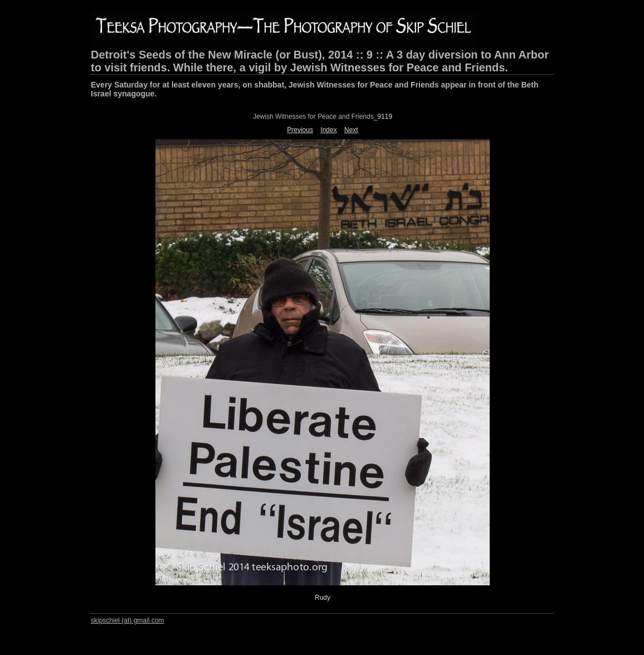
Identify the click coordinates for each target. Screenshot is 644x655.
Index (328, 130)
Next (351, 130)
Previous (300, 130)
